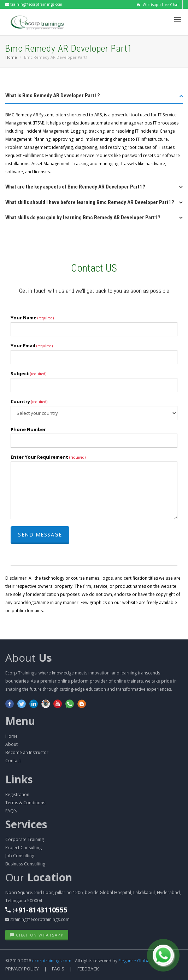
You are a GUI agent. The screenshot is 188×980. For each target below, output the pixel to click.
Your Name (32, 318)
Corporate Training (25, 839)
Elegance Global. (135, 961)
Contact (13, 761)
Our (39, 877)
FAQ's (11, 811)
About (29, 658)
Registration (17, 795)
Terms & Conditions (25, 803)
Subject (28, 373)
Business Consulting (25, 864)
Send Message (40, 535)
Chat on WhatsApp (37, 935)
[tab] (94, 98)
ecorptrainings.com (52, 961)
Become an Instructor (27, 752)
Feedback (88, 969)
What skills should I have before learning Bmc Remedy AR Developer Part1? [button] (90, 202)
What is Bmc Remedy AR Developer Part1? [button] (53, 95)
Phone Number (28, 429)
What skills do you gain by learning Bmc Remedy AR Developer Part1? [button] (83, 218)
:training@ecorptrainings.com (37, 919)
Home (11, 57)
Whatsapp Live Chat (158, 5)
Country (29, 401)
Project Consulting (23, 848)
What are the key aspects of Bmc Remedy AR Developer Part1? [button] (75, 187)
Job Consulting (20, 856)
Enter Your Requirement (48, 457)
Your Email (32, 346)
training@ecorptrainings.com (34, 4)
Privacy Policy (22, 969)
